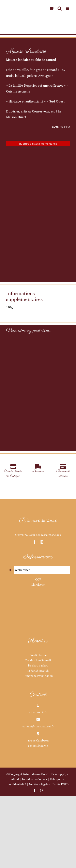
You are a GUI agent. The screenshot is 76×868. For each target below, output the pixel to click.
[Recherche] (10, 632)
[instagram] (42, 604)
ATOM (15, 841)
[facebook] (34, 604)
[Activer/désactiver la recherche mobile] (60, 8)
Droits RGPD (60, 846)
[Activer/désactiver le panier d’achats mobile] (51, 8)
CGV (38, 641)
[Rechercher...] (38, 632)
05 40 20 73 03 (38, 774)
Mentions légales (39, 846)
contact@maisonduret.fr (38, 788)
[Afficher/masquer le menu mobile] (68, 8)
